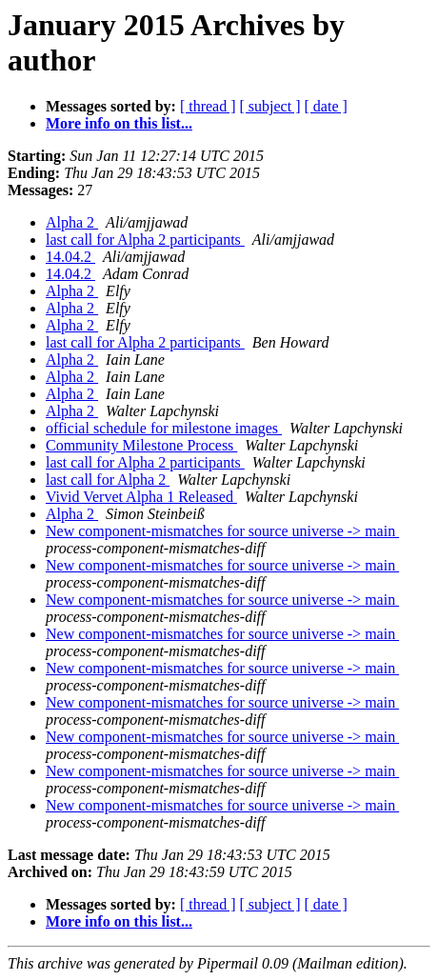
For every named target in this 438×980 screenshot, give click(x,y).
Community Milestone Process (141, 445)
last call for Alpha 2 (108, 480)
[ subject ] (270, 106)
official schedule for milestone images (164, 428)
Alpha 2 (72, 222)
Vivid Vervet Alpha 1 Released (141, 497)
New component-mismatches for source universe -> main (222, 531)
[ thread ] (208, 106)
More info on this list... (119, 123)
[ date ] (326, 106)
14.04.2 (70, 257)
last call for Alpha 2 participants (145, 240)
